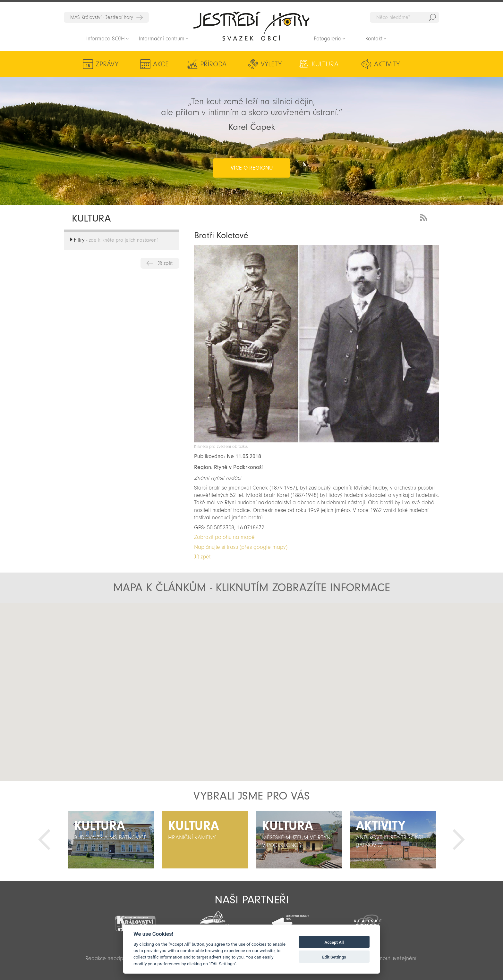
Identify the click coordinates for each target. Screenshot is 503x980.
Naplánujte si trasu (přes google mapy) (241, 547)
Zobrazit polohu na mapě (224, 537)
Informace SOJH (106, 39)
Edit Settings (334, 957)
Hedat (432, 17)
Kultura (325, 64)
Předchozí (44, 840)
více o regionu (252, 168)
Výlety (271, 64)
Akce (161, 64)
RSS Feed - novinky (425, 217)
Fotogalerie (328, 39)
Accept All (334, 942)
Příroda (213, 64)
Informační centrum (162, 39)
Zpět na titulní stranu (251, 26)
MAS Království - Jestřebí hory (102, 17)
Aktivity (387, 64)
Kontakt (374, 39)
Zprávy (107, 64)
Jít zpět (165, 263)
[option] (111, 840)
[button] (250, 704)
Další (459, 840)
